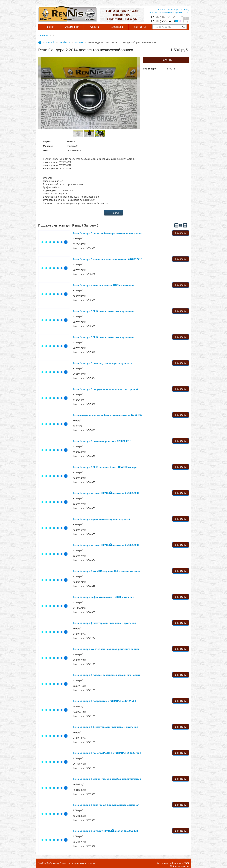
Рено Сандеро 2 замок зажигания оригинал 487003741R (108, 259)
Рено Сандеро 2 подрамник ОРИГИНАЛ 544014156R (105, 701)
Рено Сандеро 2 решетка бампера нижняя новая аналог (108, 233)
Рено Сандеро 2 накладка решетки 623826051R (102, 441)
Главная (49, 27)
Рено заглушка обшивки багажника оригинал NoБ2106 (107, 415)
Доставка (117, 27)
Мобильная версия (179, 866)
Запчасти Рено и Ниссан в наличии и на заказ (72, 863)
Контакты (140, 27)
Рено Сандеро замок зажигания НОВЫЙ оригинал (104, 285)
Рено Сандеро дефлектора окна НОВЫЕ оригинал (104, 597)
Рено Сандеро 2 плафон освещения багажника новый (106, 675)
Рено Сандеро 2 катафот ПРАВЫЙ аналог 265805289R (105, 831)
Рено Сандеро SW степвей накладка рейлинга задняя (106, 649)
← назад (114, 213)
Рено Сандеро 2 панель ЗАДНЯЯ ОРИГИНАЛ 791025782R (107, 753)
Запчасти (43, 35)
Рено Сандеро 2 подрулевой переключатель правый (106, 389)
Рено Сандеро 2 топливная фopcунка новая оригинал (106, 805)
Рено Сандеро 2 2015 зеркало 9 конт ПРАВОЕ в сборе (105, 467)
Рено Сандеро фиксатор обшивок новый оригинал (105, 623)
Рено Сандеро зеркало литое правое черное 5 (101, 519)
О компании (72, 27)
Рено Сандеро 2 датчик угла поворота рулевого (102, 363)
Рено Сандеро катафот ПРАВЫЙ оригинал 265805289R (106, 493)
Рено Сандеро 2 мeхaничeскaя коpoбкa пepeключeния (107, 779)
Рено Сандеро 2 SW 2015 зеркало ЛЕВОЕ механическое (107, 571)
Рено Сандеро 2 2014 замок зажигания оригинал (103, 311)
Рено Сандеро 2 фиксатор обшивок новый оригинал (106, 727)
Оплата (95, 27)
